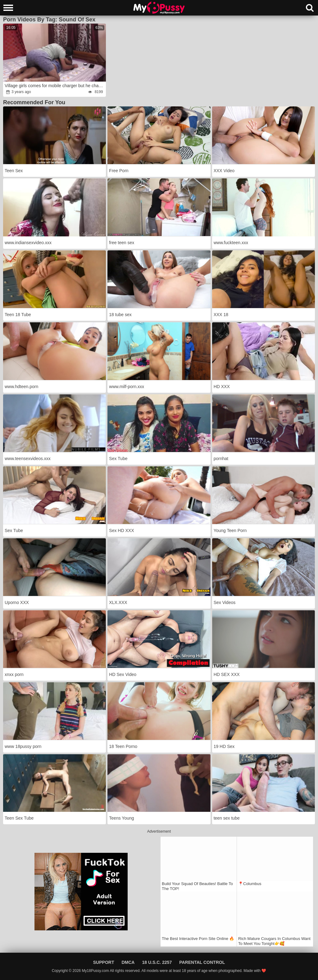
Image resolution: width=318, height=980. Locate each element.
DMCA (128, 962)
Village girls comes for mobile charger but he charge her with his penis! (55, 86)
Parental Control (202, 962)
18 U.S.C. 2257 (157, 962)
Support (104, 962)
